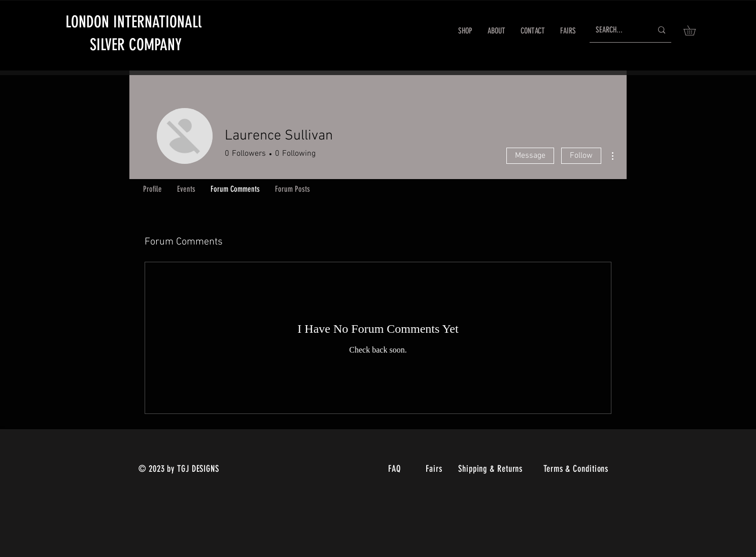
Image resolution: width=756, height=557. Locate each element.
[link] (694, 30)
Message (530, 156)
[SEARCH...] (616, 30)
